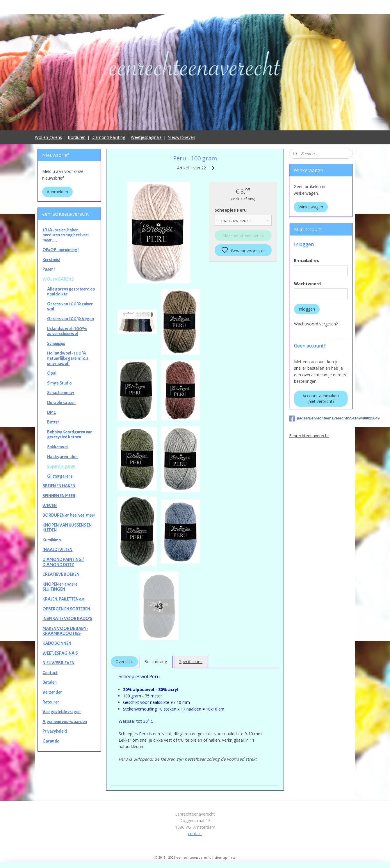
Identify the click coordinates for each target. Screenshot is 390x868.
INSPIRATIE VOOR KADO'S (67, 619)
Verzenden (52, 692)
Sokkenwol (57, 447)
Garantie (51, 741)
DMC (52, 412)
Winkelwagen (311, 207)
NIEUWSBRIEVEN (58, 663)
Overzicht (124, 661)
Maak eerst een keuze (243, 235)
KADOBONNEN (57, 643)
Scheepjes (56, 343)
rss (233, 857)
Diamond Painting (108, 137)
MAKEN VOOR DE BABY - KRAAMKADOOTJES (65, 631)
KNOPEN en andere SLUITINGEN (60, 587)
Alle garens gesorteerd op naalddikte (71, 292)
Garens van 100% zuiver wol (70, 307)
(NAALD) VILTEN (57, 550)
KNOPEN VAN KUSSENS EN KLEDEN (67, 528)
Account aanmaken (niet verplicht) (321, 398)
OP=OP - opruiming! (60, 250)
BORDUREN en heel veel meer (69, 515)
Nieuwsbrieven (181, 137)
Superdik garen (61, 466)
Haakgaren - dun (62, 457)
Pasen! (49, 269)
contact (195, 834)
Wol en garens (48, 137)
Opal (52, 373)
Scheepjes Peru (231, 210)
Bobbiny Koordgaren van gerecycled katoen (70, 435)
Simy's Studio (59, 383)
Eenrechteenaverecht (309, 436)
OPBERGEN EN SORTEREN (66, 609)
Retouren (51, 702)
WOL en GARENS (58, 279)
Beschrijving (156, 661)
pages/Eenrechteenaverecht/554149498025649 (321, 419)
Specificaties (191, 661)
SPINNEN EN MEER (59, 496)
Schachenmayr (61, 393)
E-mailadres (307, 260)
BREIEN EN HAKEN (59, 486)
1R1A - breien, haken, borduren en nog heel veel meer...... (66, 235)
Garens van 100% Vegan (71, 319)
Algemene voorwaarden (65, 722)
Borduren (77, 137)
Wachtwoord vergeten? (316, 324)
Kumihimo (52, 540)
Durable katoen (61, 403)
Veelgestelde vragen (62, 712)
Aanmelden (57, 192)
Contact (50, 673)
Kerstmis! (51, 260)
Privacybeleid (55, 731)
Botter (53, 422)
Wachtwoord (307, 284)
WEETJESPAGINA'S (60, 653)
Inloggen (307, 309)
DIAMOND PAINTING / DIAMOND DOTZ (63, 562)
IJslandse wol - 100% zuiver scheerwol (67, 331)
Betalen (50, 682)
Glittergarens (60, 476)
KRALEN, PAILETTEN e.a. (64, 599)
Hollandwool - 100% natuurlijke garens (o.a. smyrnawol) (68, 358)
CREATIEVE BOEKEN (61, 574)
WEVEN (50, 506)
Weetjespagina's (146, 137)
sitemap (221, 857)
